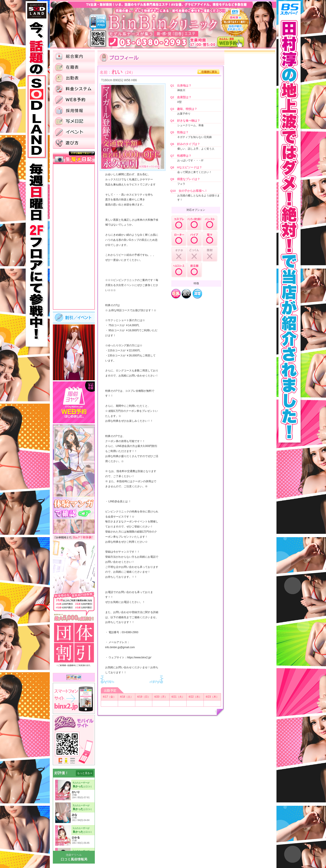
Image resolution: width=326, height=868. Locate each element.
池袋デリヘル (74, 855)
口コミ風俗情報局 (74, 859)
